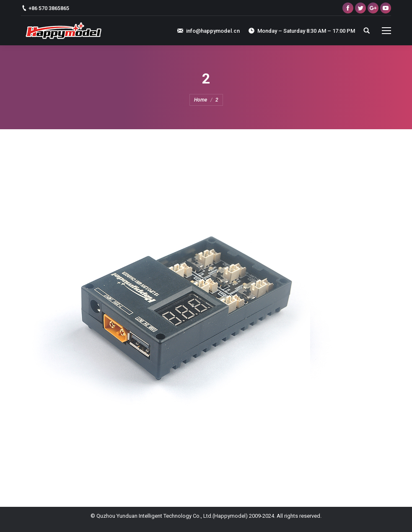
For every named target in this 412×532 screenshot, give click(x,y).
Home (201, 100)
